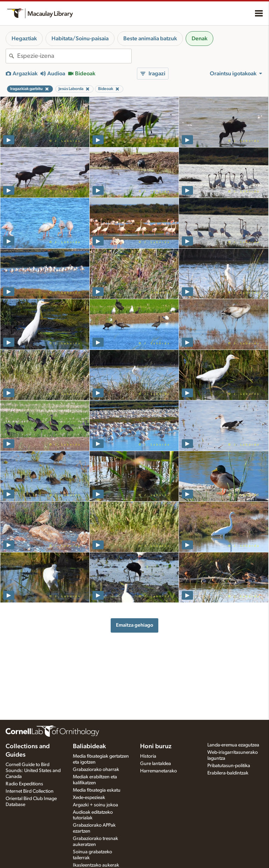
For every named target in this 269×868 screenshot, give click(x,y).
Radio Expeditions (24, 784)
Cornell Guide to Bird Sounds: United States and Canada (33, 771)
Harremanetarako (158, 771)
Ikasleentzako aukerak (96, 865)
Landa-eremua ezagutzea (233, 745)
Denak (199, 39)
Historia (148, 756)
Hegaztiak (24, 39)
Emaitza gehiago (134, 625)
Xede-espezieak (89, 798)
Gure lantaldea (156, 764)
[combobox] (74, 56)
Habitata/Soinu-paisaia (80, 39)
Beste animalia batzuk (150, 39)
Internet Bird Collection (30, 791)
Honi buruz (156, 746)
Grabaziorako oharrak (96, 770)
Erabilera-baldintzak (228, 773)
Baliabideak (89, 746)
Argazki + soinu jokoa (95, 805)
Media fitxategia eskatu (97, 790)
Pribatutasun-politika (229, 766)
